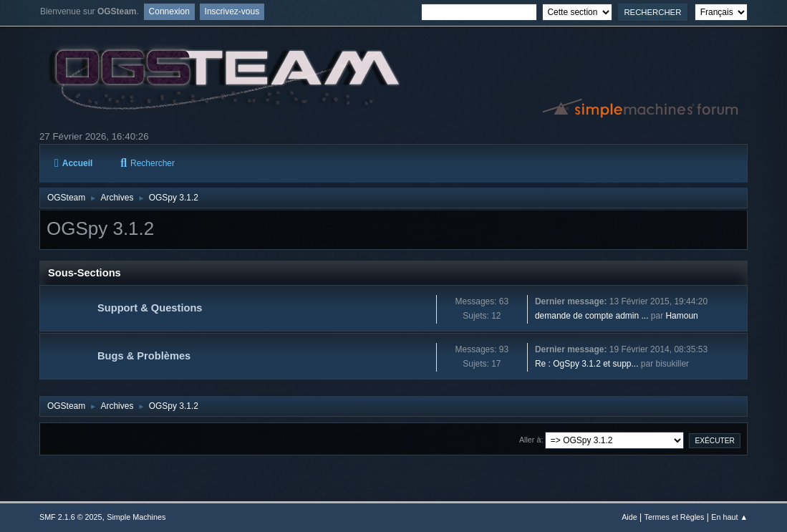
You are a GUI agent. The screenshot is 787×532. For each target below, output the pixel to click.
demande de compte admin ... (592, 316)
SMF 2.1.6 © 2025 (71, 517)
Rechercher (148, 163)
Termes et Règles (675, 517)
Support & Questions (150, 308)
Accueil (73, 163)
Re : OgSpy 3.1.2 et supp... (587, 364)
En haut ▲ (729, 517)
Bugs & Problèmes (144, 356)
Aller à (530, 440)
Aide (629, 517)
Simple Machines (136, 517)
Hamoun (681, 316)
